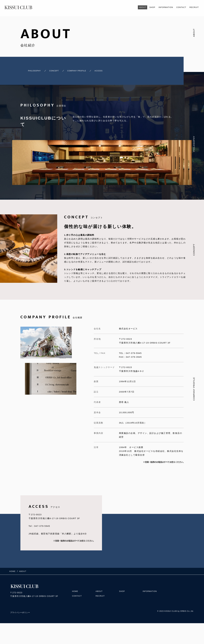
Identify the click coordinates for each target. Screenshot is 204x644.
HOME (76, 586)
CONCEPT (54, 69)
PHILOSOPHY (30, 69)
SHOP (146, 7)
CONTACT (179, 7)
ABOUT (135, 7)
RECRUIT (193, 7)
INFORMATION (161, 7)
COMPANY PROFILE (82, 69)
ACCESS (110, 69)
